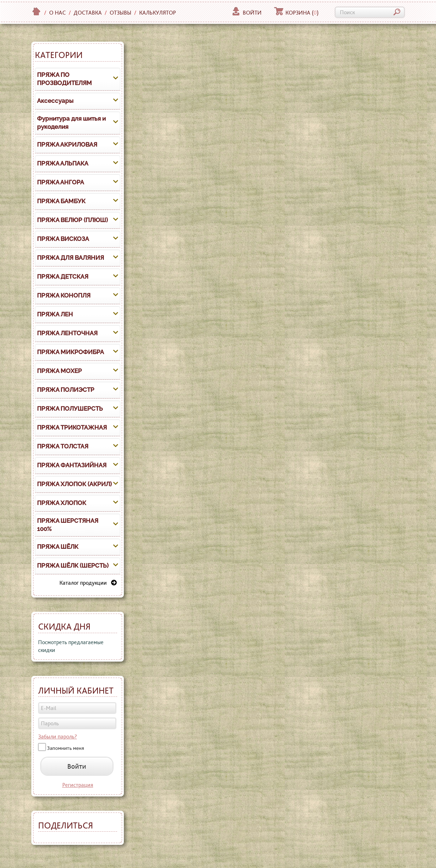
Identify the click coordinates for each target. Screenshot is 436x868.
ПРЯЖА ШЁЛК (58, 547)
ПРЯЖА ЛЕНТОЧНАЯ (67, 333)
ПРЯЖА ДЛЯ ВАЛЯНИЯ (70, 258)
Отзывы (120, 13)
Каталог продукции (88, 583)
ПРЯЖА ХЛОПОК (62, 503)
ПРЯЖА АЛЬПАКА (63, 163)
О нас (57, 13)
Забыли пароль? (57, 737)
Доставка (88, 13)
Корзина (296, 13)
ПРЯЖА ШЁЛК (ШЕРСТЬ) (73, 565)
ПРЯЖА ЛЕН (55, 314)
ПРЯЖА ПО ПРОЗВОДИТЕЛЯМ (64, 79)
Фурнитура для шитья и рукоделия (71, 123)
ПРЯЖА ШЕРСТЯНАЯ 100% (68, 525)
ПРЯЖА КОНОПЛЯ (64, 295)
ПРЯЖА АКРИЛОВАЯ (67, 144)
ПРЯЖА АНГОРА (61, 182)
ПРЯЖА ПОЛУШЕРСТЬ (70, 409)
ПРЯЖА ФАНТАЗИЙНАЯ (72, 465)
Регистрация (78, 785)
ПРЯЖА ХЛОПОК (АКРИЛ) (74, 484)
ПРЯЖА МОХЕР (59, 371)
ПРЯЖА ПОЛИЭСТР (66, 390)
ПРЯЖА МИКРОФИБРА (70, 352)
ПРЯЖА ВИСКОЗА (63, 239)
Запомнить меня (65, 748)
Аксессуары (55, 101)
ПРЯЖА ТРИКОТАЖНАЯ (72, 427)
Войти (246, 13)
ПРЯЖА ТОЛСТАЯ (63, 446)
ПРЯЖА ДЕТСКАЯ (63, 277)
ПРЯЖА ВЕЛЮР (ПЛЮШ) (72, 220)
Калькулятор (157, 13)
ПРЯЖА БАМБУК (61, 201)
